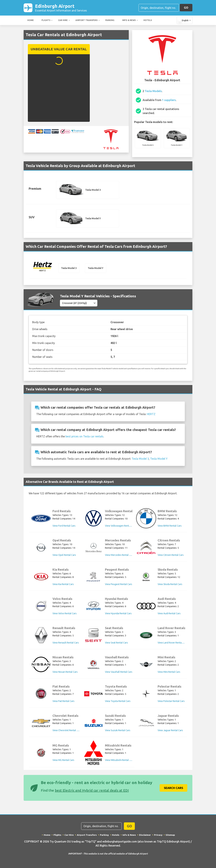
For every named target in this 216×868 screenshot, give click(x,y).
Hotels (148, 21)
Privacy (159, 835)
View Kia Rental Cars (63, 585)
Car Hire (63, 21)
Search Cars (173, 788)
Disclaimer (145, 835)
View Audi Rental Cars (169, 614)
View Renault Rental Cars (66, 644)
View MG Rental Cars (63, 761)
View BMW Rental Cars (170, 527)
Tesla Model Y (159, 460)
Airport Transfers (86, 21)
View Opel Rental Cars (64, 556)
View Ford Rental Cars (64, 527)
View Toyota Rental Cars (118, 702)
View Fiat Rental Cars (63, 702)
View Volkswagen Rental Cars (120, 527)
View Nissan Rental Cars (65, 673)
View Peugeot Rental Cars (119, 585)
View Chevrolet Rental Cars (67, 731)
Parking (110, 21)
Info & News (129, 21)
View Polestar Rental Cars (171, 702)
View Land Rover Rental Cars (173, 644)
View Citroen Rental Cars (171, 556)
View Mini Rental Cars (169, 673)
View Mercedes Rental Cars (119, 556)
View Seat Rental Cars (116, 644)
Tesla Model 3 (140, 460)
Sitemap (171, 835)
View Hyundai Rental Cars (118, 614)
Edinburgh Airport (61, 8)
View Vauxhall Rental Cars (119, 673)
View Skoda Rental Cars (170, 585)
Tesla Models (153, 92)
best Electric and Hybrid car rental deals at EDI (92, 790)
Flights (46, 21)
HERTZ (151, 415)
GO (186, 8)
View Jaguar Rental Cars (170, 731)
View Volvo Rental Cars (65, 614)
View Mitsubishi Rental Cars (119, 761)
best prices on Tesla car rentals (84, 437)
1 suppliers (169, 101)
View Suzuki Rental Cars (118, 731)
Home (31, 21)
